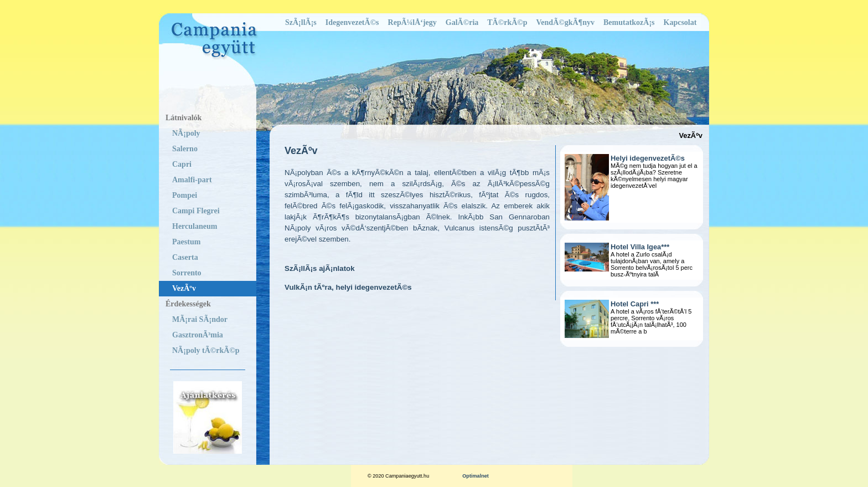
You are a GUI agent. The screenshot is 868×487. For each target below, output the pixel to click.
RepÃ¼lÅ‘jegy (412, 22)
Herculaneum (195, 226)
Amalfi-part (192, 180)
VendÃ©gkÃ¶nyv (565, 22)
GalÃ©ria (462, 22)
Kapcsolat (680, 22)
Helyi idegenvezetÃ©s (648, 158)
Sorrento (187, 273)
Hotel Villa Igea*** (640, 247)
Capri (182, 164)
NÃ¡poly (186, 133)
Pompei (185, 195)
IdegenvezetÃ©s (352, 22)
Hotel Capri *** (635, 304)
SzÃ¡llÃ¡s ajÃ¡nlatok (320, 268)
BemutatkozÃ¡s (629, 22)
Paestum (186, 242)
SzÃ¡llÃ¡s (301, 22)
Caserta (185, 257)
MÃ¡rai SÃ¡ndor (200, 319)
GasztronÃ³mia (198, 335)
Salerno (185, 149)
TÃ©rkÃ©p (507, 22)
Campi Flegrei (196, 211)
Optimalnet (476, 476)
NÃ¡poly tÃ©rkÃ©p (206, 350)
